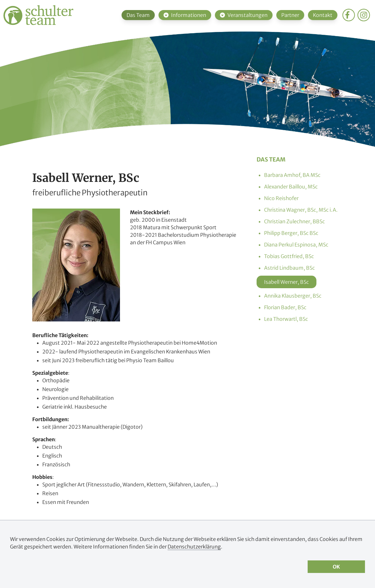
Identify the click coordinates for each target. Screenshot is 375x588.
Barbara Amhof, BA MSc (292, 175)
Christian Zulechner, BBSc (294, 221)
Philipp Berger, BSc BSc (291, 233)
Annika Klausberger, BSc (293, 296)
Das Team (138, 15)
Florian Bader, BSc (285, 307)
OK (336, 567)
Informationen (185, 15)
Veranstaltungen (244, 15)
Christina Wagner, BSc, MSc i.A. (301, 210)
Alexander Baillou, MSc (291, 187)
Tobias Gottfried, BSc (289, 256)
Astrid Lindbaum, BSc (289, 268)
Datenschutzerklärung (194, 547)
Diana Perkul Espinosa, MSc (296, 245)
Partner (290, 15)
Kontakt (323, 15)
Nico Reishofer (281, 198)
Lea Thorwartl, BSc (286, 319)
